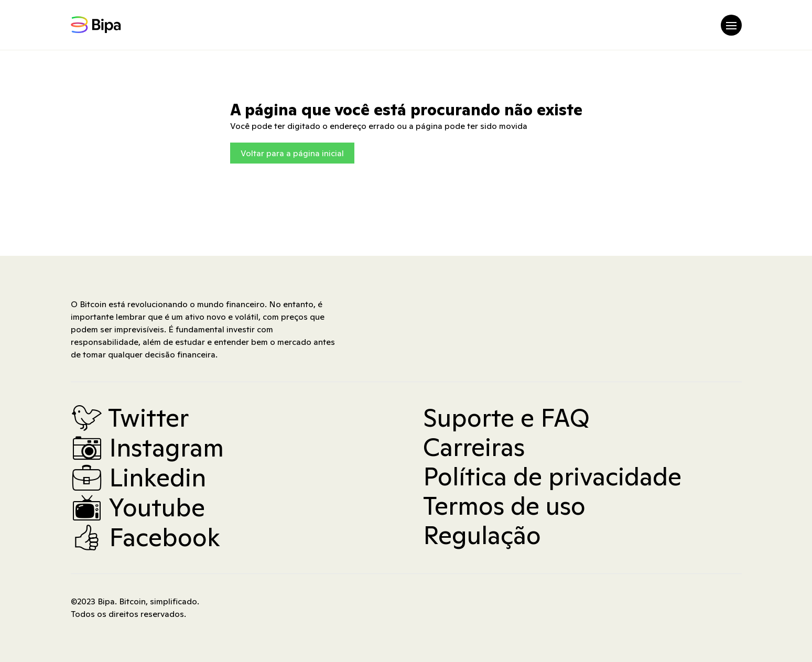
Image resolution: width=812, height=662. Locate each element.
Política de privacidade (552, 476)
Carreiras (474, 447)
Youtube (138, 507)
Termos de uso (504, 506)
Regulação (482, 535)
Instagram (147, 448)
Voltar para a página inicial (292, 153)
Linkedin (138, 477)
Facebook (145, 537)
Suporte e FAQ (506, 418)
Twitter (130, 418)
